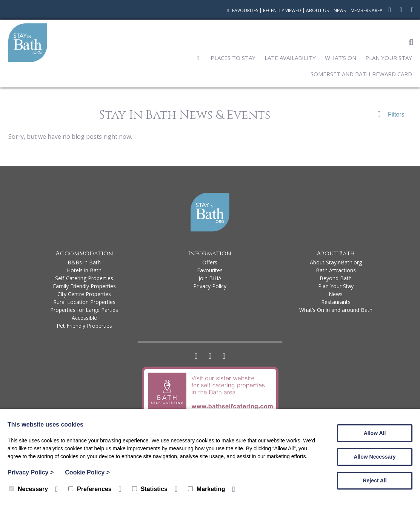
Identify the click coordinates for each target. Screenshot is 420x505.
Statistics (150, 489)
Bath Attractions (336, 270)
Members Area (367, 10)
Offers (210, 262)
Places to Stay (233, 58)
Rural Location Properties (84, 302)
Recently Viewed (282, 10)
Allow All (375, 433)
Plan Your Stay (389, 58)
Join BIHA (210, 278)
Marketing (207, 489)
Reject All (375, 480)
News (340, 10)
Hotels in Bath (84, 270)
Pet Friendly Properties (84, 326)
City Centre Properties (84, 294)
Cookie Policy (87, 472)
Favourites (242, 10)
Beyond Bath (336, 278)
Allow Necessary (375, 457)
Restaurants (336, 302)
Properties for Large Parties (84, 310)
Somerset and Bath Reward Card (361, 74)
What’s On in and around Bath (336, 310)
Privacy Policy (210, 286)
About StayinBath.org (336, 262)
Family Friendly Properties (84, 286)
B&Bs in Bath (84, 262)
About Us (317, 10)
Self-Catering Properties (84, 278)
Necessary (28, 489)
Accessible (84, 318)
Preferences (90, 489)
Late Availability (290, 58)
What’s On (341, 58)
